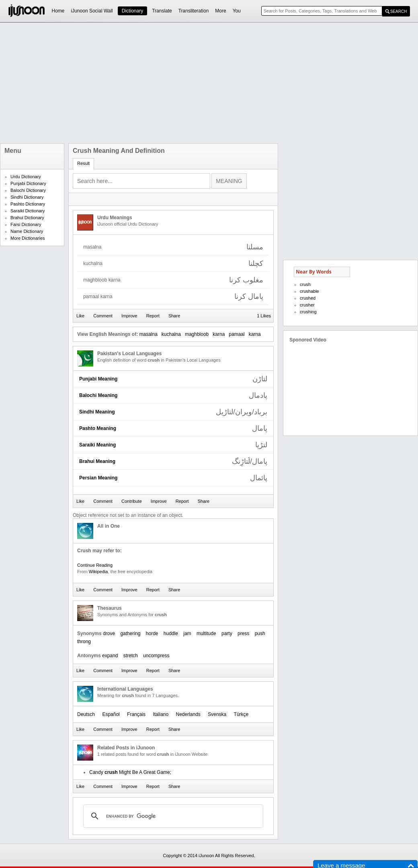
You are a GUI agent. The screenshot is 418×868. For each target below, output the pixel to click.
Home (58, 11)
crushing (308, 312)
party (227, 634)
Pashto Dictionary (28, 204)
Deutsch (86, 714)
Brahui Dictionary (27, 218)
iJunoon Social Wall (92, 11)
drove (109, 634)
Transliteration (194, 11)
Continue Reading (95, 565)
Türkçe (241, 714)
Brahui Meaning (97, 461)
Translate (162, 11)
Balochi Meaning (98, 395)
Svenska (217, 714)
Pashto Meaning (98, 428)
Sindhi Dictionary (27, 197)
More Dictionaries (28, 238)
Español (111, 714)
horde (152, 634)
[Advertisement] (168, 83)
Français (136, 714)
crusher (307, 305)
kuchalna (171, 334)
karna (219, 334)
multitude (206, 634)
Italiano (161, 714)
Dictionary (132, 11)
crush (305, 284)
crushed (308, 298)
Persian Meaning (98, 478)
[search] (172, 816)
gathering (130, 634)
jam (187, 634)
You (237, 11)
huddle (171, 634)
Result (83, 163)
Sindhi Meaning (97, 412)
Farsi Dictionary (26, 224)
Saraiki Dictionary (28, 211)
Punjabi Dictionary (28, 183)
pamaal (237, 334)
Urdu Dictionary (26, 177)
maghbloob (197, 334)
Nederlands (188, 714)
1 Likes (264, 316)
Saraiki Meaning (97, 445)
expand (110, 656)
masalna (148, 334)
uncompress (156, 656)
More (220, 11)
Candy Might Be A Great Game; (130, 772)
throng (84, 642)
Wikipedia (98, 572)
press (243, 634)
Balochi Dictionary (28, 190)
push (260, 634)
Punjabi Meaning (98, 379)
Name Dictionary (27, 231)
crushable (309, 291)
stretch (131, 656)
